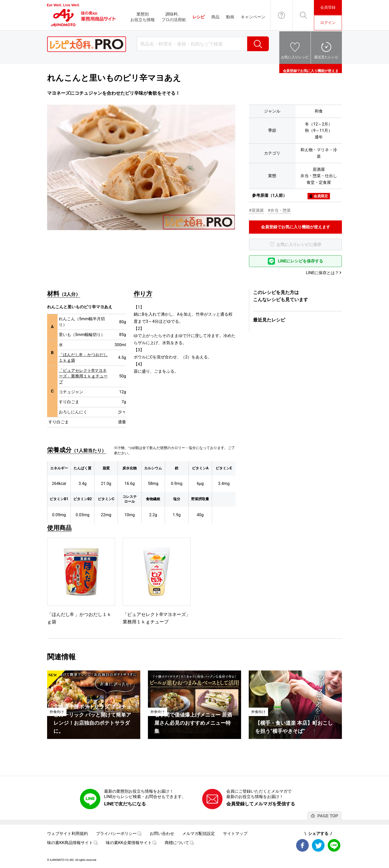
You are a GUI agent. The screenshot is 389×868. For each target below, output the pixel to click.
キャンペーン (253, 17)
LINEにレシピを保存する (301, 261)
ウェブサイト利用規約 (67, 834)
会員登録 (328, 7)
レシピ (199, 17)
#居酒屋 (256, 210)
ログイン (328, 23)
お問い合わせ (282, 15)
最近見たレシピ (326, 57)
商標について (177, 843)
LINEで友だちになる (125, 804)
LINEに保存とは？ (322, 273)
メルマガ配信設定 (199, 834)
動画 (230, 17)
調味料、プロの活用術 (174, 17)
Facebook (302, 845)
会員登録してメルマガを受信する (261, 804)
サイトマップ (235, 834)
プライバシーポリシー (116, 834)
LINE (334, 845)
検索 (258, 44)
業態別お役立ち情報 (143, 17)
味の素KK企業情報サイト (129, 843)
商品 (215, 17)
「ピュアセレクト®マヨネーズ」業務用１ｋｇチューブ (83, 376)
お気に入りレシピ (295, 57)
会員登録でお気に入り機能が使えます (311, 68)
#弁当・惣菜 (279, 210)
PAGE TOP (328, 816)
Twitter (318, 845)
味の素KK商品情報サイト (70, 843)
